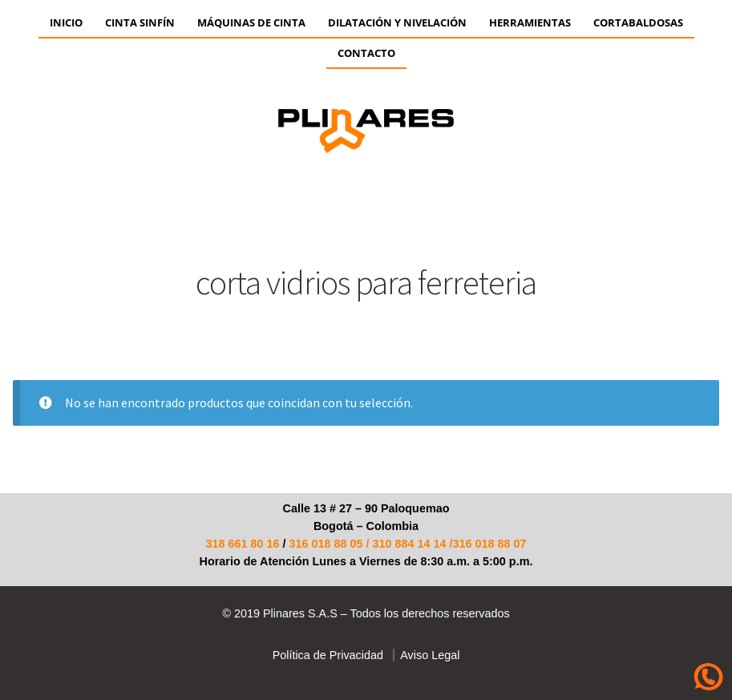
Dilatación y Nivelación (397, 22)
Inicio (66, 22)
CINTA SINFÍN (140, 22)
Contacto (366, 53)
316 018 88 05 (326, 544)
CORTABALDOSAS (638, 22)
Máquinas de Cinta (251, 22)
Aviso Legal (427, 655)
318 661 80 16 (242, 544)
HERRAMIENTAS (530, 22)
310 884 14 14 (410, 544)
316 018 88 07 (490, 544)
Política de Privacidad (328, 655)
